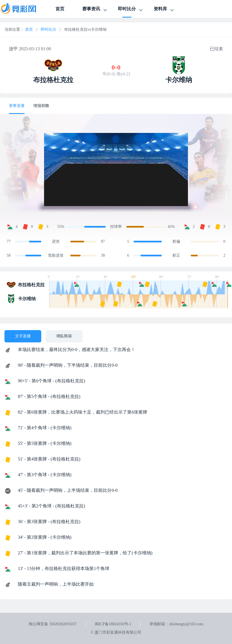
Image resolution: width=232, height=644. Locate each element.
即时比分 (131, 10)
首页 (60, 9)
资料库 (164, 10)
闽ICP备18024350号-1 (113, 624)
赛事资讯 (95, 10)
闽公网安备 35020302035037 (53, 624)
